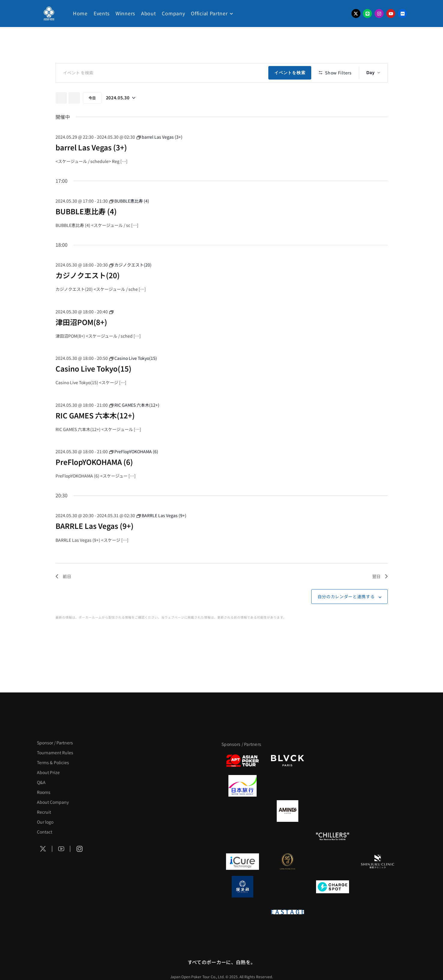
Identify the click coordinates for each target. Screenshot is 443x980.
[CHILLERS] (333, 836)
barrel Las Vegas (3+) (91, 165)
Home (80, 13)
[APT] (243, 761)
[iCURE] (243, 861)
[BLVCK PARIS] (288, 761)
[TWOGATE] (333, 786)
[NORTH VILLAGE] (288, 887)
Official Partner (209, 13)
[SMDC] (378, 887)
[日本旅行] (243, 786)
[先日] (61, 115)
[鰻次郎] (243, 887)
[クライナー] (333, 811)
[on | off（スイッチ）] (243, 912)
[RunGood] (288, 836)
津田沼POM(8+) (81, 339)
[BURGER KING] (243, 811)
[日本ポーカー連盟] (333, 912)
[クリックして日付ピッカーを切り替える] (121, 115)
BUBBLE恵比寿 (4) (86, 229)
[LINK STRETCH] (288, 861)
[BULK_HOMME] (378, 836)
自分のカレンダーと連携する (346, 614)
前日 (63, 594)
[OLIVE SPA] (333, 861)
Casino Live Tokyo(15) (93, 386)
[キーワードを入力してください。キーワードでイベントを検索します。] (163, 73)
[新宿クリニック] (378, 861)
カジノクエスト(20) (88, 293)
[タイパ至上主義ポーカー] (378, 761)
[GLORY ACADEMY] (288, 786)
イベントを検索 (291, 73)
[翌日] (74, 115)
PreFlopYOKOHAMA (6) (94, 479)
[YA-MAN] (378, 811)
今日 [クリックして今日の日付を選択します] (92, 115)
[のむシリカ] (243, 836)
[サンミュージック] (333, 761)
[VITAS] (288, 811)
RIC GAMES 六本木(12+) (95, 433)
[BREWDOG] (378, 786)
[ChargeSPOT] (333, 887)
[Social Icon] (43, 849)
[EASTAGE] (288, 912)
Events (102, 13)
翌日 (380, 594)
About (149, 13)
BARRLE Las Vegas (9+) (95, 543)
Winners (125, 13)
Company (173, 13)
